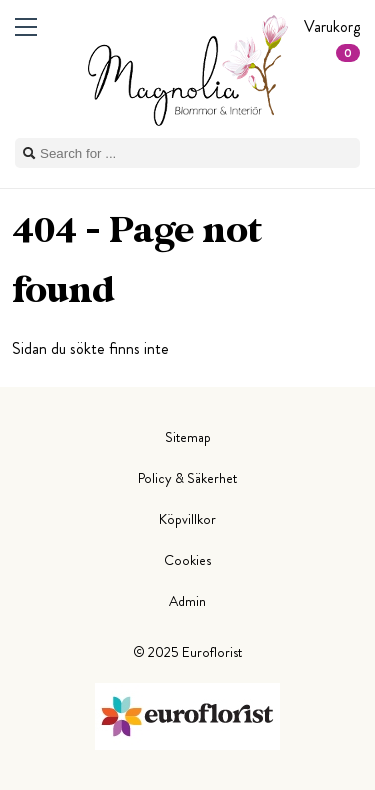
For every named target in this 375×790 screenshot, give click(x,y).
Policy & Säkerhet (187, 478)
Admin (187, 601)
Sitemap (188, 437)
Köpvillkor (187, 519)
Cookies (187, 560)
